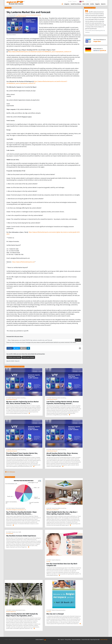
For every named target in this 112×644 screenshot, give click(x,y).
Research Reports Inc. (11, 612)
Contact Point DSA (85, 640)
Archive (92, 4)
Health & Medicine (56, 560)
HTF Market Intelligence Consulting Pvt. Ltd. (16, 510)
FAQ (59, 640)
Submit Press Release (76, 4)
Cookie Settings (104, 640)
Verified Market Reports (21, 17)
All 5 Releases (10, 472)
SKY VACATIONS (10, 534)
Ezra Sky (48, 561)
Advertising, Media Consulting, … (19, 398)
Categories (67, 4)
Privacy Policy (68, 640)
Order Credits (86, 4)
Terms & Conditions (76, 640)
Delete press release (14, 357)
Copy (78, 340)
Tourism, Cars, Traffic (16, 532)
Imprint (75, 2)
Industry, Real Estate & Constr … (19, 610)
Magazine (98, 4)
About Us (103, 4)
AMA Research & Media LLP (52, 510)
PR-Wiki (70, 2)
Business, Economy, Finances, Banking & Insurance (29, 15)
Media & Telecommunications (18, 508)
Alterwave (49, 612)
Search (102, 2)
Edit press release (28, 357)
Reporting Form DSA (95, 640)
